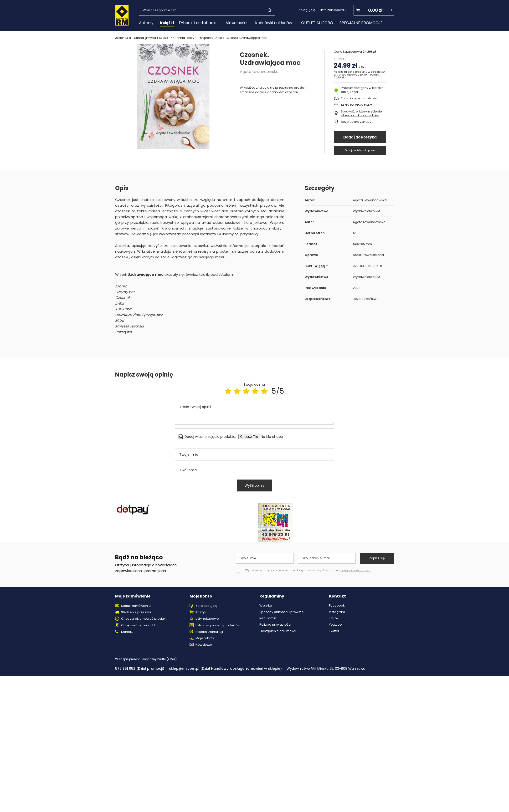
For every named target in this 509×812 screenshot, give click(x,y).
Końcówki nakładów (274, 23)
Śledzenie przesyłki (136, 612)
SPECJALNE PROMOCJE (361, 23)
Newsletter (204, 645)
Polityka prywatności (275, 625)
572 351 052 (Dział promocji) (140, 669)
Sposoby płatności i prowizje (282, 612)
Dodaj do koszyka (360, 137)
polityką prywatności (356, 570)
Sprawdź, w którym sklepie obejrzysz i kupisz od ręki (361, 114)
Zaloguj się (307, 10)
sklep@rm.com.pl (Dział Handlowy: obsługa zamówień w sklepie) (225, 669)
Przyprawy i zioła (210, 38)
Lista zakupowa (332, 10)
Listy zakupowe (207, 619)
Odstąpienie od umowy (278, 631)
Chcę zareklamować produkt (144, 619)
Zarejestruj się (206, 606)
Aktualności (236, 23)
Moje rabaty (205, 638)
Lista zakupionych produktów (218, 625)
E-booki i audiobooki (198, 23)
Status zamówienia (136, 606)
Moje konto (201, 596)
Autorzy (146, 23)
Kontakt (127, 632)
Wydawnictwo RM (366, 211)
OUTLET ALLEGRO (317, 23)
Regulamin (268, 618)
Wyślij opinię (255, 485)
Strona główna (145, 38)
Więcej (320, 266)
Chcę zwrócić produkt (138, 625)
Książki (167, 23)
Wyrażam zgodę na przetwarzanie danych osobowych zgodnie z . (308, 570)
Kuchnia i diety (184, 38)
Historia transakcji (209, 632)
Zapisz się (377, 558)
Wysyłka (266, 606)
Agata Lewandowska (259, 72)
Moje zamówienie (133, 596)
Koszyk (201, 612)
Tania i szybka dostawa (359, 99)
